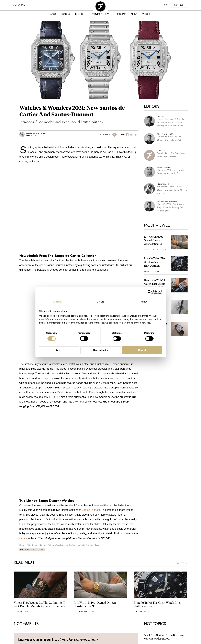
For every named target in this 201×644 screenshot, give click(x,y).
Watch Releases (28, 550)
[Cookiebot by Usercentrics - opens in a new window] (150, 292)
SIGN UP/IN (179, 5)
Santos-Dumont (91, 510)
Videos (146, 14)
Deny (59, 350)
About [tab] (144, 302)
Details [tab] (101, 302)
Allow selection (100, 350)
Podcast (122, 14)
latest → (182, 563)
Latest (53, 14)
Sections (65, 14)
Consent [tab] (57, 302)
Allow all (142, 350)
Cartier (23, 538)
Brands (79, 14)
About (134, 14)
